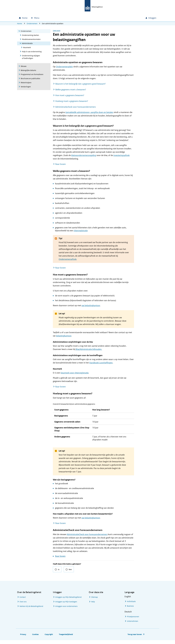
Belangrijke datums (28, 70)
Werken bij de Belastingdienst (31, 610)
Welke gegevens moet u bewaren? (71, 90)
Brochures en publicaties (30, 78)
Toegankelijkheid (66, 638)
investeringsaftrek (122, 155)
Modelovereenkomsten (31, 39)
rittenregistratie (81, 231)
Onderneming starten (30, 35)
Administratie (27, 43)
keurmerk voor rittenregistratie (75, 373)
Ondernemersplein (64, 67)
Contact (23, 601)
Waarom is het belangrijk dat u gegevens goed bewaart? (80, 84)
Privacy (23, 638)
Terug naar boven (135, 638)
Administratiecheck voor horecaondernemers (76, 107)
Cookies (35, 638)
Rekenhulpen (26, 83)
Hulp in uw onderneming (32, 52)
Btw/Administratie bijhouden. (89, 349)
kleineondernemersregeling (84, 155)
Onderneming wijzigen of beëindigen (31, 57)
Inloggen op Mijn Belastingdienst (68, 601)
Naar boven (61, 164)
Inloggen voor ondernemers (66, 610)
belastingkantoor (64, 336)
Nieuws (24, 66)
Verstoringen (26, 87)
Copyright (49, 638)
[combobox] (123, 18)
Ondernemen (32, 24)
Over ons (23, 605)
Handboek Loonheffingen (101, 363)
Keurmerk (27, 47)
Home (20, 24)
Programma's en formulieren (32, 74)
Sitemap (94, 601)
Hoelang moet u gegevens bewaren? (72, 101)
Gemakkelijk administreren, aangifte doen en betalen (89, 112)
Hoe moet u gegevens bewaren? (70, 95)
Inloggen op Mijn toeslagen (66, 605)
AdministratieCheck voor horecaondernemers (87, 538)
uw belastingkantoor (91, 305)
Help (93, 605)
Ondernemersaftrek (68, 259)
